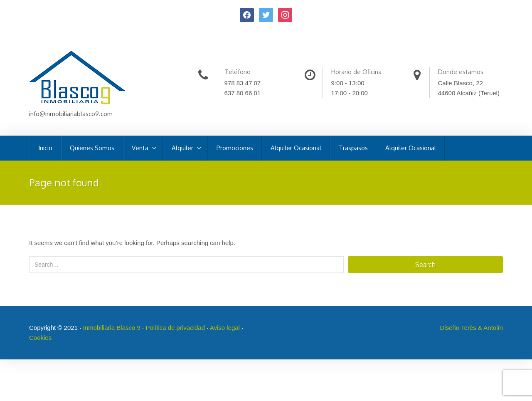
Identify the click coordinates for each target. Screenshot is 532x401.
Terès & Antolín (482, 328)
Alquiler (183, 148)
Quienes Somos (92, 148)
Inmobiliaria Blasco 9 (111, 328)
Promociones (235, 148)
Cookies (40, 338)
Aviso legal (225, 328)
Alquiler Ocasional (296, 148)
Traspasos (353, 148)
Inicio (45, 148)
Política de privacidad (175, 328)
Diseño (451, 328)
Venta (141, 148)
